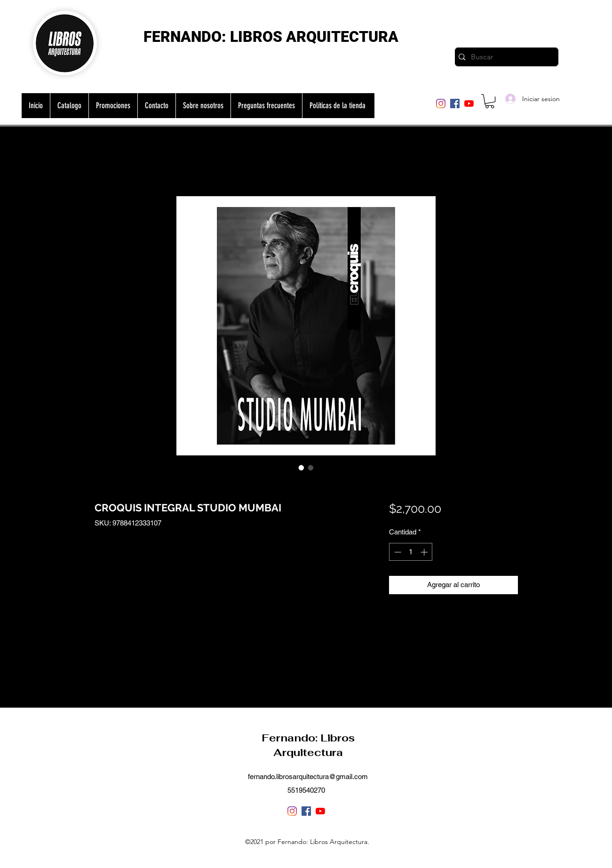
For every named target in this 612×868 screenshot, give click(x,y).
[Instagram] (441, 104)
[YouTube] (469, 104)
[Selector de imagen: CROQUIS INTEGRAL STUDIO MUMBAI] (302, 468)
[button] (490, 101)
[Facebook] (455, 104)
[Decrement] (397, 552)
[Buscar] (505, 57)
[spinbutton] (411, 552)
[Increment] (425, 552)
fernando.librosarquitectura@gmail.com (308, 776)
